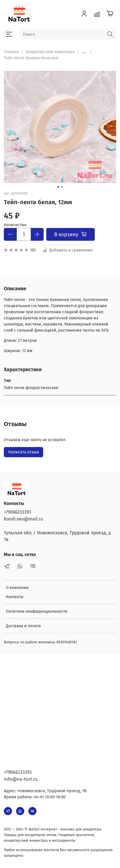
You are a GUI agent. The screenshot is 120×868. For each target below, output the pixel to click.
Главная (11, 52)
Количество (15, 225)
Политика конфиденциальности (37, 611)
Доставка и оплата (23, 626)
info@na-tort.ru (21, 779)
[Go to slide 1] (58, 187)
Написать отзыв (23, 452)
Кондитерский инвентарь (50, 52)
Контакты (15, 597)
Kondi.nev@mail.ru (23, 519)
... (84, 52)
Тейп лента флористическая (31, 58)
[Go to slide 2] (62, 187)
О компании (17, 588)
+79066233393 (17, 512)
